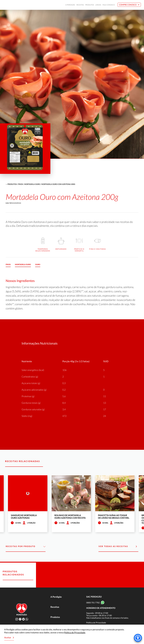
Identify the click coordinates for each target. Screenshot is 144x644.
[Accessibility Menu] (138, 638)
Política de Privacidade (96, 623)
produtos (12, 184)
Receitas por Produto (26, 547)
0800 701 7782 (93, 603)
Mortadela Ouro (32, 184)
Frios (20, 184)
